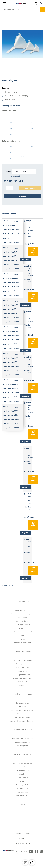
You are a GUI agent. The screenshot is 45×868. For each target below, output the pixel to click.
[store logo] (22, 3)
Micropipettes (22, 617)
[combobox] (22, 10)
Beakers (22, 781)
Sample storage (22, 778)
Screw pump (23, 671)
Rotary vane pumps (22, 667)
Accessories (23, 685)
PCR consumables (22, 714)
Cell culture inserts (23, 703)
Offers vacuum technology (22, 660)
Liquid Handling (22, 601)
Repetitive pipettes (23, 621)
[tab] (22, 214)
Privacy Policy (23, 838)
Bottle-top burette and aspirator (22, 614)
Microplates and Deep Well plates (23, 710)
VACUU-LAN (22, 682)
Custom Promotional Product (22, 763)
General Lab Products (22, 754)
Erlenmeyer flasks (23, 785)
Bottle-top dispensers (22, 610)
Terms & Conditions (22, 834)
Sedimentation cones (23, 796)
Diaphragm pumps (22, 664)
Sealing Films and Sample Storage (22, 721)
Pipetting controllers (22, 625)
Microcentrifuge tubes (22, 717)
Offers (22, 804)
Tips (22, 635)
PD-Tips (22, 639)
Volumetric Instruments (23, 730)
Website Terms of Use (22, 843)
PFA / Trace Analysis (22, 788)
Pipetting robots (22, 628)
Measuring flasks (23, 746)
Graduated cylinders (22, 742)
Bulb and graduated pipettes (22, 738)
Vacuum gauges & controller (23, 678)
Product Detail (8, 585)
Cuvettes (22, 707)
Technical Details (9, 214)
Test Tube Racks (22, 792)
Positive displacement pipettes (22, 632)
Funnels (23, 767)
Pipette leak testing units (23, 643)
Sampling (23, 774)
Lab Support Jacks (23, 770)
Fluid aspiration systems (22, 675)
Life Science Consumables (22, 694)
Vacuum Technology (22, 651)
